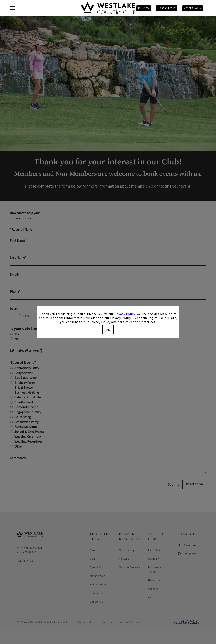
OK (108, 330)
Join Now (144, 8)
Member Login (193, 8)
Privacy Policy (125, 314)
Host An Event (166, 8)
